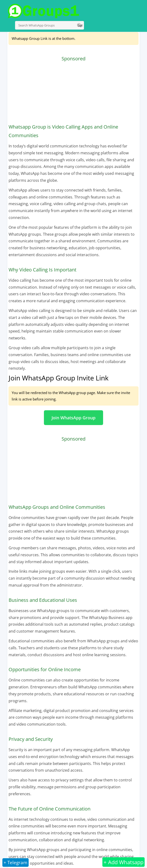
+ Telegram (16, 863)
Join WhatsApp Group (73, 418)
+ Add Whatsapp (123, 862)
